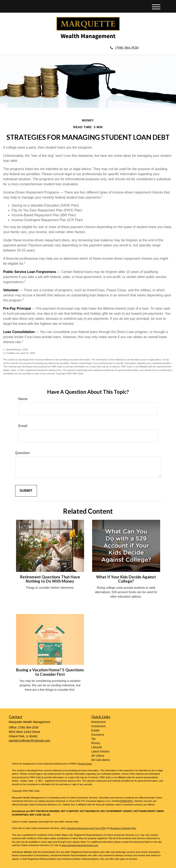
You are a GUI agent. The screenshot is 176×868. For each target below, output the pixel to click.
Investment (98, 726)
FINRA (124, 801)
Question (23, 453)
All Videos (98, 756)
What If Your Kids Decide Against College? (126, 579)
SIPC (131, 801)
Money (96, 743)
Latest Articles (100, 751)
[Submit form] (26, 491)
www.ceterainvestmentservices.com (80, 845)
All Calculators (101, 760)
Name (23, 399)
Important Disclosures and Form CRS (86, 828)
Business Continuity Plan (123, 828)
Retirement (98, 722)
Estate (96, 730)
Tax (94, 739)
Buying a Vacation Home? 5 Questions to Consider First (50, 672)
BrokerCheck (85, 764)
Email (23, 426)
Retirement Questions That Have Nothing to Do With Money (50, 579)
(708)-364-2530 (124, 48)
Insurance (98, 735)
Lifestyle (97, 747)
